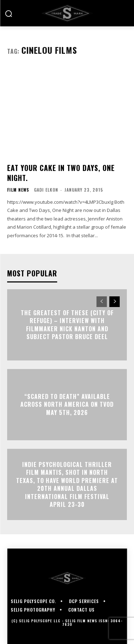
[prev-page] (102, 302)
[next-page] (115, 302)
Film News (18, 190)
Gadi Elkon (46, 190)
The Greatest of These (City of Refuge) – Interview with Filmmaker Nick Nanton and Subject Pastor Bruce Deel (67, 325)
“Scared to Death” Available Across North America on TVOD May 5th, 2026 (67, 404)
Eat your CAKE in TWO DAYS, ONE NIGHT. (61, 173)
